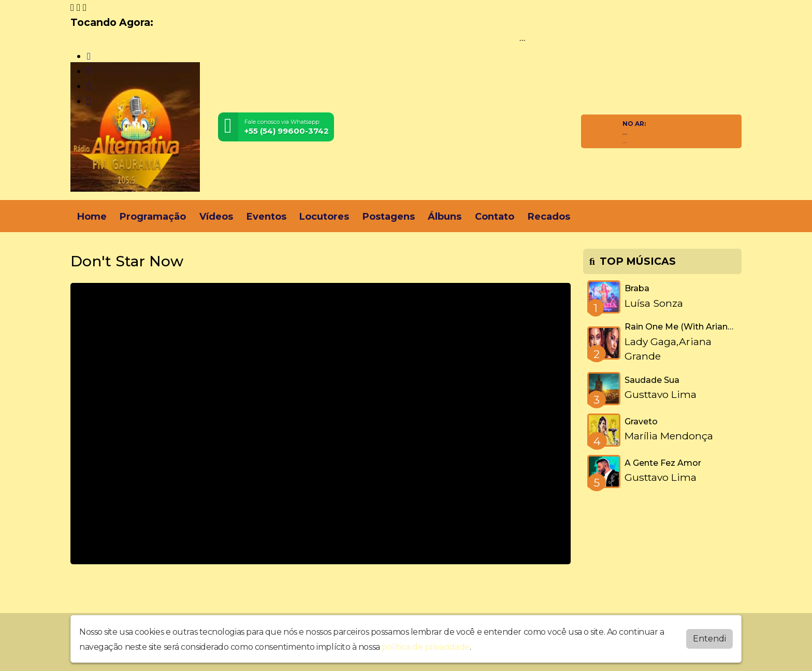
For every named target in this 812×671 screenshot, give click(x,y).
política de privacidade (426, 647)
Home (92, 217)
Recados (549, 217)
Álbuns (445, 217)
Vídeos (216, 217)
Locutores (324, 217)
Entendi (709, 639)
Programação (153, 217)
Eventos (266, 217)
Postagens (389, 217)
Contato (495, 217)
